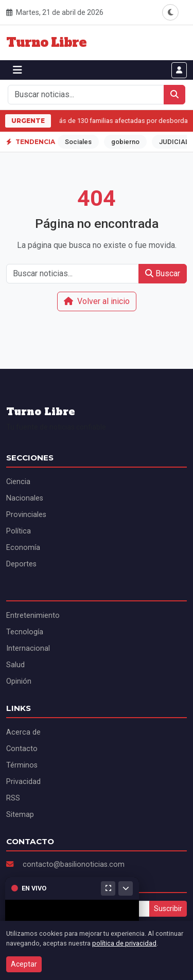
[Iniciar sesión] (179, 70)
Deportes (21, 564)
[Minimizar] (126, 888)
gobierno (125, 142)
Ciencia (18, 482)
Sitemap (20, 815)
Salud (15, 665)
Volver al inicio (97, 301)
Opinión (19, 681)
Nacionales (25, 498)
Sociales (78, 142)
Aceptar (24, 964)
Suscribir (168, 908)
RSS (13, 798)
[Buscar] (174, 95)
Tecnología (25, 632)
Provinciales (26, 515)
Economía (23, 548)
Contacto (22, 749)
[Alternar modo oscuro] (170, 12)
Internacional (28, 648)
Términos (22, 765)
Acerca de (23, 732)
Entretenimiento (33, 616)
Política (19, 531)
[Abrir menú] (17, 70)
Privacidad (23, 782)
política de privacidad (124, 943)
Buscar (163, 273)
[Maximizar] (108, 888)
